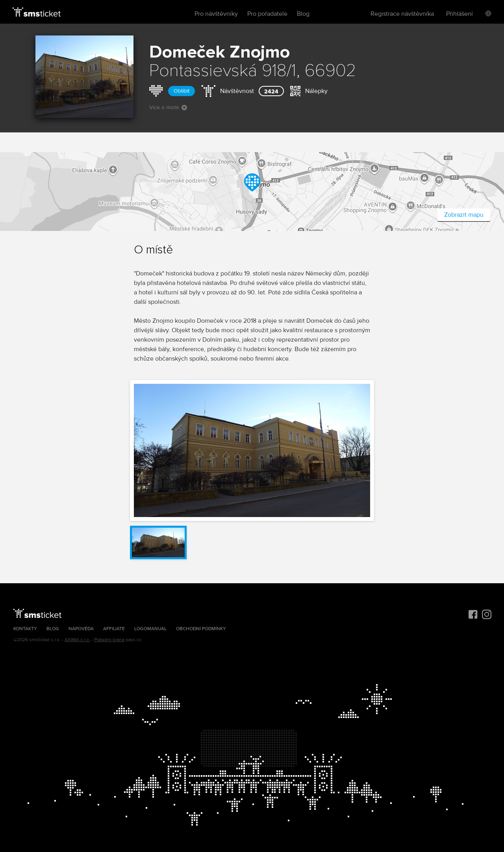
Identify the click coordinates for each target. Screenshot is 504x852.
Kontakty (25, 629)
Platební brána (109, 640)
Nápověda (81, 629)
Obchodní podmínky (201, 629)
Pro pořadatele (267, 14)
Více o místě (168, 107)
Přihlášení (460, 14)
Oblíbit (182, 91)
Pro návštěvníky (216, 14)
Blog (303, 14)
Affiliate (114, 629)
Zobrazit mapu (464, 215)
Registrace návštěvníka (402, 14)
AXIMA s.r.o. (77, 640)
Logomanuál (150, 629)
